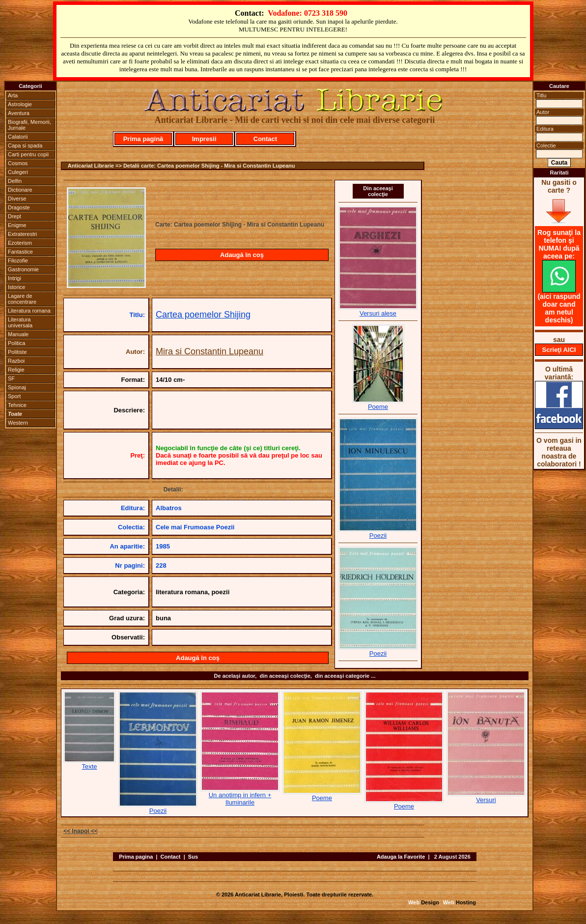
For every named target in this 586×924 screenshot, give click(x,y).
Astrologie (20, 104)
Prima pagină (143, 139)
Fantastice (20, 252)
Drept (14, 216)
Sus (193, 857)
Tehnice (17, 405)
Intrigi (14, 278)
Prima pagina (136, 857)
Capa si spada (25, 145)
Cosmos (18, 163)
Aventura (19, 113)
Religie (16, 370)
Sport (14, 396)
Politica (16, 343)
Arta (13, 95)
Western (18, 423)
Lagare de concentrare (22, 299)
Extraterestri (22, 234)
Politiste (17, 352)
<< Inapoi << (81, 831)
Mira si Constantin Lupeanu (209, 351)
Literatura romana (29, 311)
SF (11, 378)
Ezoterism (20, 243)
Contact (265, 139)
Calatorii (18, 137)
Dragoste (19, 207)
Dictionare (20, 190)
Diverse (17, 199)
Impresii (204, 139)
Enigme (17, 225)
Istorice (16, 287)
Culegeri (18, 172)
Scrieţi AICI (559, 350)
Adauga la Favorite (401, 857)
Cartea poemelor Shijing (203, 315)
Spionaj (17, 387)
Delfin (15, 181)
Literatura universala (20, 322)
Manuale (18, 334)
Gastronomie (23, 269)
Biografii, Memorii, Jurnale (29, 125)
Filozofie (18, 260)
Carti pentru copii (28, 154)
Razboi (16, 361)
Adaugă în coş (242, 255)
